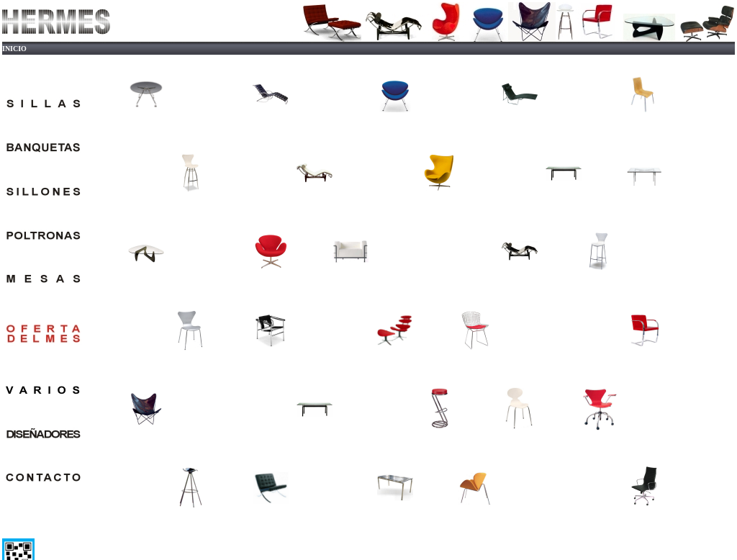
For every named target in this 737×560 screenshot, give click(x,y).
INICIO (14, 49)
